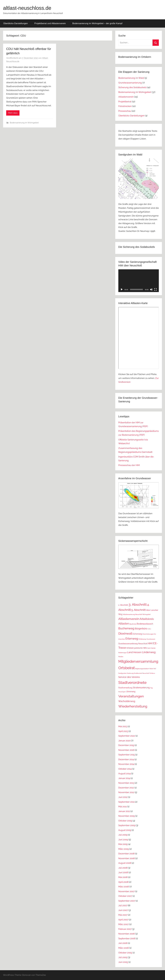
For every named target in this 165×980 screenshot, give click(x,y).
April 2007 (123, 920)
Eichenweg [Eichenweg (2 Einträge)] (137, 634)
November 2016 (126, 750)
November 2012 (126, 792)
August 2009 (125, 830)
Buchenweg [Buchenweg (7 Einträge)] (126, 628)
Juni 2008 (123, 872)
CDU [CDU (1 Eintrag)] (149, 629)
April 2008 (123, 882)
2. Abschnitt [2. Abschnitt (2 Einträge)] (123, 605)
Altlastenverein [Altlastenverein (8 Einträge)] (129, 619)
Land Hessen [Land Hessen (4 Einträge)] (134, 652)
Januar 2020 (124, 741)
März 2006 (124, 948)
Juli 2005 (123, 957)
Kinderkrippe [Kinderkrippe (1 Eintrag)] (122, 653)
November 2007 (126, 891)
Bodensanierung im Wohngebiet (24, 123)
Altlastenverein (126, 97)
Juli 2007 (123, 905)
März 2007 (123, 924)
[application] (139, 281)
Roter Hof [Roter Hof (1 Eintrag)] (153, 669)
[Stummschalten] (151, 289)
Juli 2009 (123, 835)
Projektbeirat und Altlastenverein (50, 23)
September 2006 (127, 938)
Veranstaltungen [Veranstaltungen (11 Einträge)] (131, 696)
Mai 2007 (123, 915)
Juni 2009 (123, 840)
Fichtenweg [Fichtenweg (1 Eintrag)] (142, 639)
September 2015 (127, 755)
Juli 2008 (123, 868)
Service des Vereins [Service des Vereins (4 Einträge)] (129, 677)
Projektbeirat (125, 102)
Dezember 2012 (126, 788)
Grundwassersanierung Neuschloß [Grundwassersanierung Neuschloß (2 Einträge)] (133, 644)
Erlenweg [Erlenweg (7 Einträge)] (132, 639)
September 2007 (127, 901)
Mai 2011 (123, 806)
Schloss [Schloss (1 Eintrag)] (152, 673)
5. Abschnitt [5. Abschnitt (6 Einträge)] (139, 610)
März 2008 (124, 887)
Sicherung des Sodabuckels (132, 87)
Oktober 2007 (125, 896)
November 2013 (126, 783)
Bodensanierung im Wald (131, 78)
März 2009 (124, 849)
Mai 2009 (123, 844)
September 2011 (126, 802)
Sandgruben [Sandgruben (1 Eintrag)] (122, 673)
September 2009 (127, 825)
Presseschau (125, 111)
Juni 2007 (123, 910)
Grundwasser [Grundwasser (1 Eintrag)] (151, 639)
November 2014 (126, 764)
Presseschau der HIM (129, 465)
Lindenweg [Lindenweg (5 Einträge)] (149, 652)
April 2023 (123, 731)
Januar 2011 (124, 811)
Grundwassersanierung (130, 83)
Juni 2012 (123, 797)
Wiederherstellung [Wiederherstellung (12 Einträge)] (133, 706)
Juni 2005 (123, 962)
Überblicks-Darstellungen (16, 23)
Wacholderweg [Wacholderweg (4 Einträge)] (127, 701)
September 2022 (127, 736)
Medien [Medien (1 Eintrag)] (121, 657)
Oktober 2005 (125, 953)
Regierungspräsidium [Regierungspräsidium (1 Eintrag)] (142, 669)
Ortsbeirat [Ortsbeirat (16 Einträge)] (127, 668)
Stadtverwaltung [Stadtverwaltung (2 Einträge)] (125, 688)
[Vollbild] (155, 289)
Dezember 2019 (126, 745)
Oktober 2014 (125, 769)
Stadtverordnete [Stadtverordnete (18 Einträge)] (132, 682)
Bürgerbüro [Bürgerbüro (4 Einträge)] (141, 629)
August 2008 (125, 863)
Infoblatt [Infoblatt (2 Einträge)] (130, 648)
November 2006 (127, 934)
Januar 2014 (124, 778)
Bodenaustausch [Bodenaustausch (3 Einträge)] (145, 624)
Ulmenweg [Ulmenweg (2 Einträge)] (131, 692)
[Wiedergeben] (122, 289)
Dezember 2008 (126, 854)
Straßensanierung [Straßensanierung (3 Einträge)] (141, 688)
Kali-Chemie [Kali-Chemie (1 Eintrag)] (151, 648)
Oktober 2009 (125, 821)
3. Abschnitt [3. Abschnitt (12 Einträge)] (138, 604)
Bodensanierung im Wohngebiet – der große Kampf (97, 23)
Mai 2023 (123, 726)
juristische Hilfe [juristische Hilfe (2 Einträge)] (141, 648)
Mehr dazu (13, 113)
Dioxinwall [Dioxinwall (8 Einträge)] (125, 633)
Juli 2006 (123, 943)
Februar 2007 (125, 929)
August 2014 (124, 773)
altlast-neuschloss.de (27, 8)
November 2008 (127, 858)
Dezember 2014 (126, 759)
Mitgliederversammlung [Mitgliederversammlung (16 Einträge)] (138, 661)
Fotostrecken (125, 106)
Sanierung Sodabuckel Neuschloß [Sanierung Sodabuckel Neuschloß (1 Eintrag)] (138, 673)
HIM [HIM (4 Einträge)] (150, 643)
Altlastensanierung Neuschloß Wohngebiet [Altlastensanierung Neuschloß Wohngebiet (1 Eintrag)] (137, 614)
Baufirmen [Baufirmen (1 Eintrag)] (133, 624)
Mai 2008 (123, 877)
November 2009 (127, 816)
